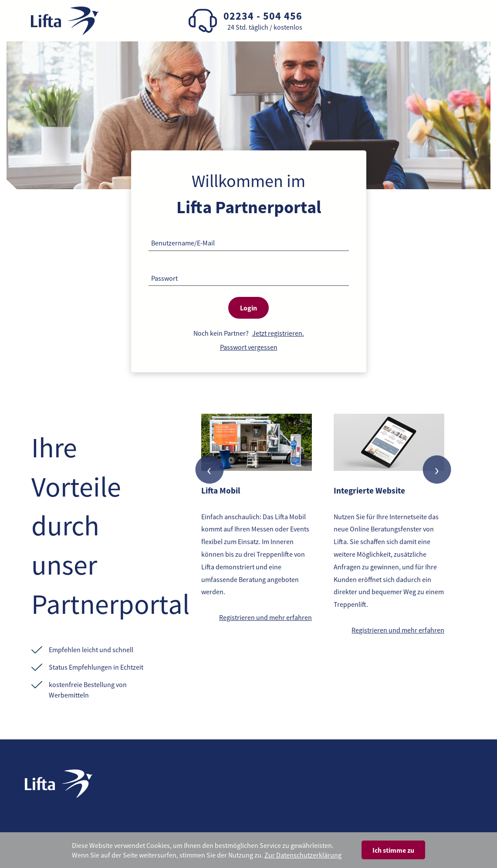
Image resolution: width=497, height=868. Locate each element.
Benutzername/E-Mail (183, 243)
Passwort (164, 278)
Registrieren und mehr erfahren (265, 617)
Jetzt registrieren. (278, 333)
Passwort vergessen (249, 347)
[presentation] (209, 470)
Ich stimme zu (393, 850)
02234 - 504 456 (263, 16)
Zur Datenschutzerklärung (303, 855)
